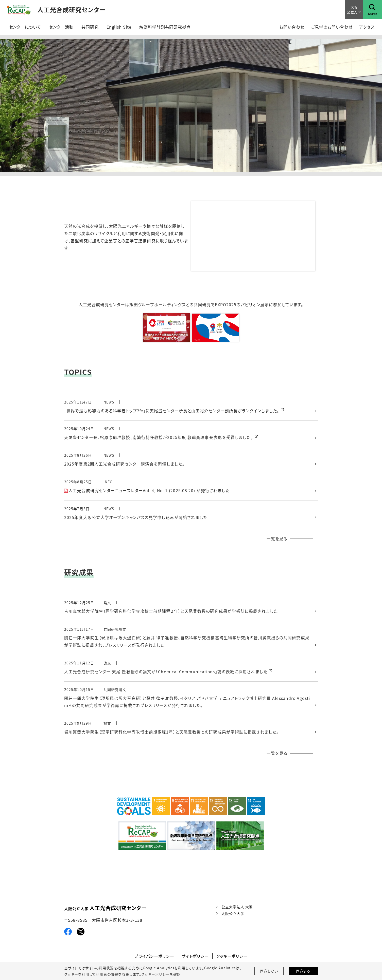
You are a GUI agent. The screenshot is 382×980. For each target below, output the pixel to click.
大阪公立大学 (233, 915)
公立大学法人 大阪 (237, 909)
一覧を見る (277, 540)
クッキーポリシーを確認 (161, 974)
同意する (303, 971)
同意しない (269, 971)
